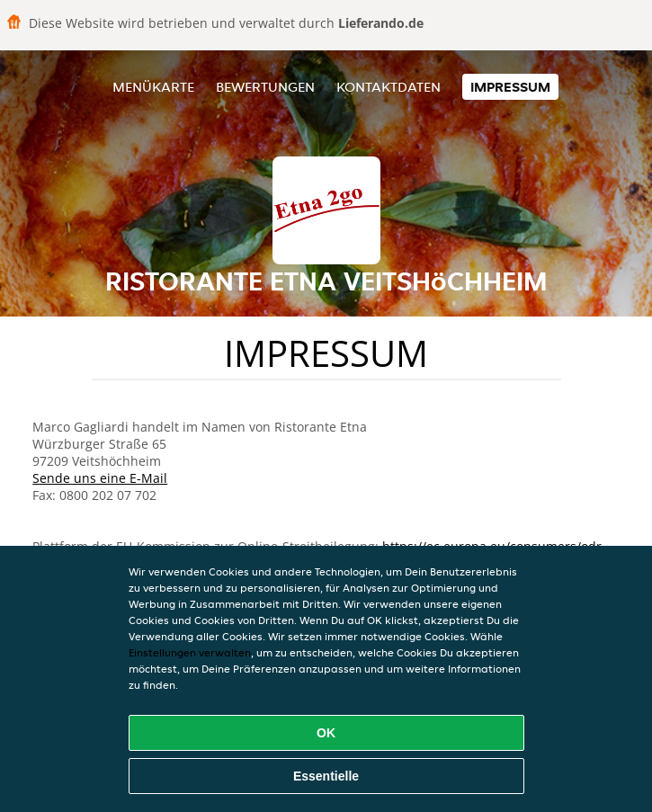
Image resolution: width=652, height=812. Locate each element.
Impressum (510, 87)
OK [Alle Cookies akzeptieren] (326, 733)
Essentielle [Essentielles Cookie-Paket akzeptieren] (326, 776)
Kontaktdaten (389, 87)
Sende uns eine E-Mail (100, 478)
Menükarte (153, 87)
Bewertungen (265, 87)
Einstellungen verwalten (190, 652)
